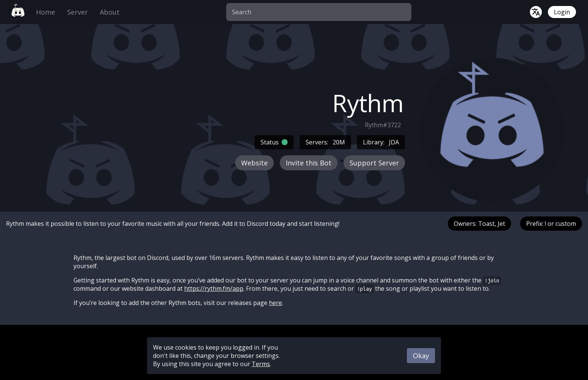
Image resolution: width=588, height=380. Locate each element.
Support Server (374, 163)
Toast (486, 224)
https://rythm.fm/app (214, 288)
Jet (501, 224)
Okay (421, 356)
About (110, 12)
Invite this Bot (309, 163)
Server (77, 12)
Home (46, 12)
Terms (261, 364)
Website (254, 163)
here (275, 303)
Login (562, 12)
